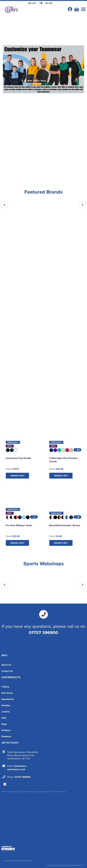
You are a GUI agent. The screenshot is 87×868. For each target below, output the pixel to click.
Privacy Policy (13, 791)
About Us (6, 665)
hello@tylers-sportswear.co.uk (17, 768)
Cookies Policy (25, 791)
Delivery (44, 791)
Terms (4, 791)
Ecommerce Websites (55, 865)
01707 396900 (43, 632)
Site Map (62, 791)
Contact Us (7, 671)
